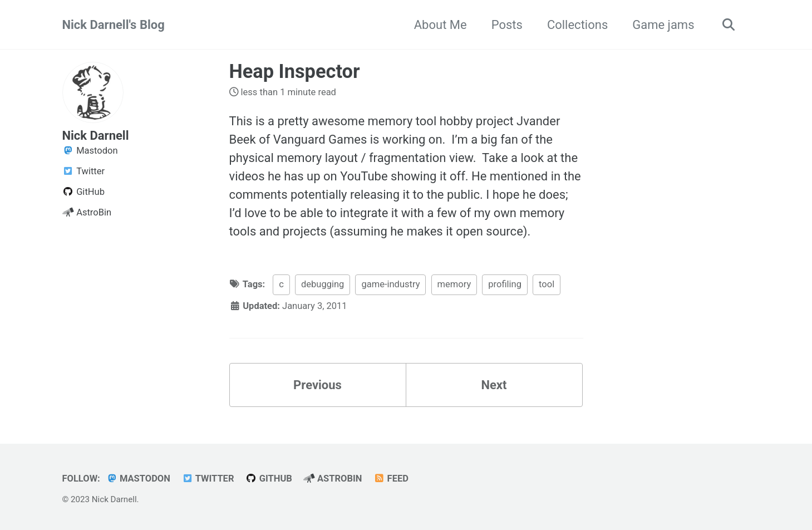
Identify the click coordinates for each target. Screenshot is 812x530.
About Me (441, 25)
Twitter (208, 479)
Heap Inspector (295, 71)
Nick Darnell (96, 136)
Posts (507, 25)
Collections (577, 25)
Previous (318, 385)
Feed (391, 479)
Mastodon (138, 479)
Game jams (663, 25)
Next (494, 385)
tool (547, 284)
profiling (505, 284)
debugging (323, 284)
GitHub (269, 479)
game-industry (390, 284)
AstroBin (333, 479)
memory (454, 284)
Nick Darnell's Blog (114, 25)
